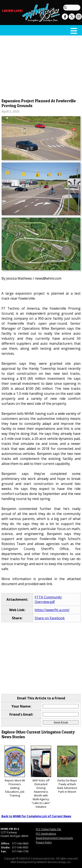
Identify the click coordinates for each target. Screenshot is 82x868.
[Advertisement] (41, 66)
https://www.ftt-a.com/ (52, 610)
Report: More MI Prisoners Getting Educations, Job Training (15, 771)
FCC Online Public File (49, 829)
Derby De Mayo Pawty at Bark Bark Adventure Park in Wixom (67, 770)
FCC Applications (46, 834)
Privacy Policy (44, 842)
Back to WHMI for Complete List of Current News (36, 816)
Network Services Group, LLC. (54, 862)
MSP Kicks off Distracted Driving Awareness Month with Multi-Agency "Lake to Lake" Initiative (41, 777)
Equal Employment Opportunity (54, 838)
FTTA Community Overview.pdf (48, 599)
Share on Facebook (50, 618)
